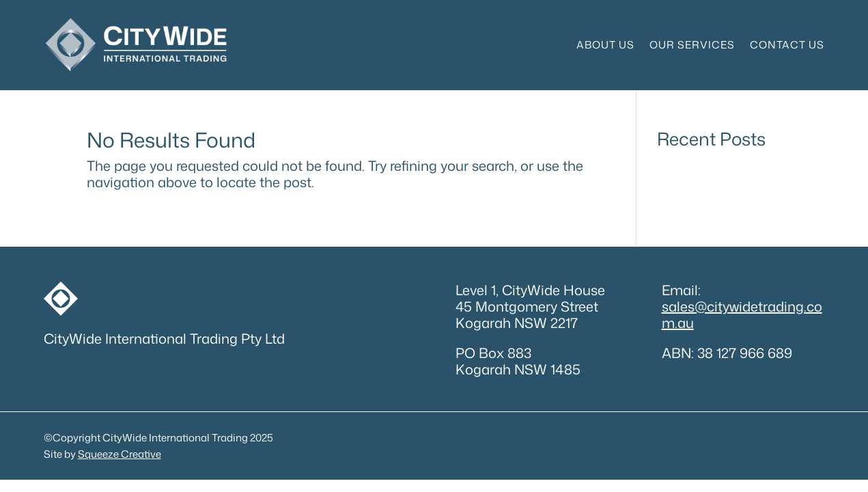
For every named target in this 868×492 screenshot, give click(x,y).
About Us (605, 45)
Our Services (692, 45)
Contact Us (787, 45)
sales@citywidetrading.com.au (742, 314)
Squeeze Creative (120, 454)
